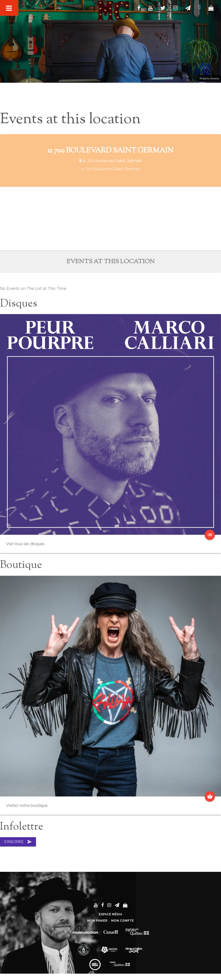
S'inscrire (18, 842)
